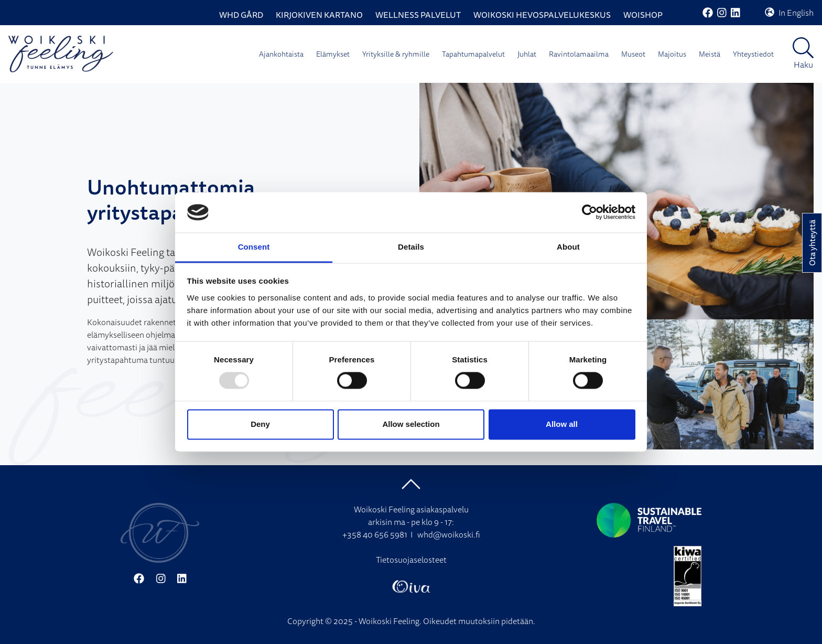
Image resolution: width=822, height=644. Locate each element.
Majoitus (672, 54)
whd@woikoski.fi (449, 534)
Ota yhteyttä (812, 243)
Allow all (562, 424)
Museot (633, 54)
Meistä (710, 54)
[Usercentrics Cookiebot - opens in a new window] (590, 212)
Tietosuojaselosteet (411, 560)
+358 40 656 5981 (375, 534)
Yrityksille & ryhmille (396, 54)
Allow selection (411, 424)
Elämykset (333, 54)
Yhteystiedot (753, 54)
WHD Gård (241, 15)
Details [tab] (411, 247)
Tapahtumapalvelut (473, 54)
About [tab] (568, 247)
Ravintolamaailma (579, 54)
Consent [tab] (254, 247)
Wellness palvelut (418, 15)
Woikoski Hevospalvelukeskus (542, 15)
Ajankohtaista (281, 54)
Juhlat (527, 54)
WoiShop (643, 15)
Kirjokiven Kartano (319, 15)
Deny (260, 424)
